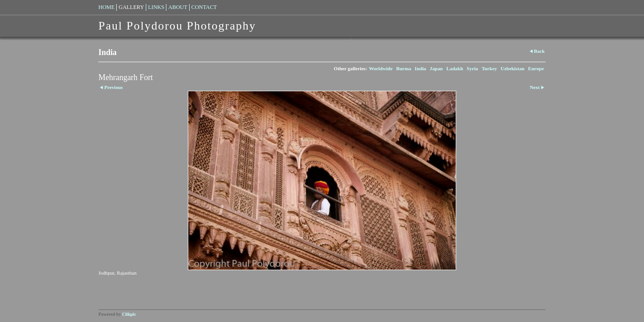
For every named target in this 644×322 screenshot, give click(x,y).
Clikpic (129, 314)
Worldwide (381, 68)
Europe (536, 68)
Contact (204, 7)
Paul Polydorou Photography (177, 26)
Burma (404, 68)
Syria (472, 68)
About (178, 7)
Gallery (131, 7)
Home (106, 7)
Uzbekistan (512, 68)
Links (156, 7)
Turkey (489, 68)
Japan (436, 68)
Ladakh (455, 68)
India (420, 68)
